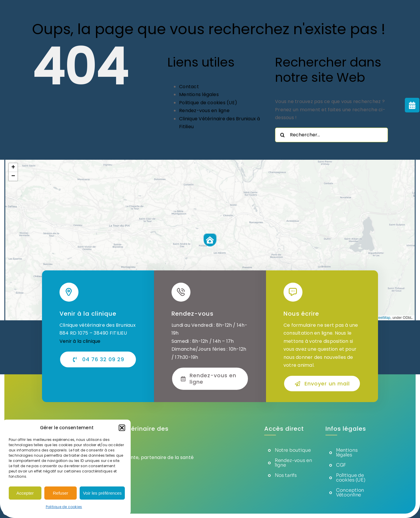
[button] (122, 428)
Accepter (25, 493)
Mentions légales (199, 94)
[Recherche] (282, 135)
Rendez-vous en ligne (204, 111)
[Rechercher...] (331, 135)
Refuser (61, 493)
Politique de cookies (64, 507)
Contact (189, 87)
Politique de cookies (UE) (208, 103)
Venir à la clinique (80, 341)
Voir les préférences (102, 493)
